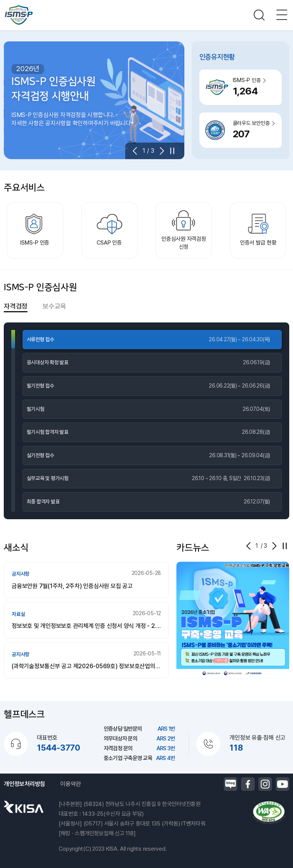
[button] (137, 151)
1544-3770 (58, 748)
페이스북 (248, 784)
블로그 (231, 784)
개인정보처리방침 (24, 784)
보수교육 (54, 306)
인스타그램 (265, 784)
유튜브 (282, 784)
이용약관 (71, 784)
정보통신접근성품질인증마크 (269, 813)
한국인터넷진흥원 (24, 807)
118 (236, 748)
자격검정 (16, 306)
